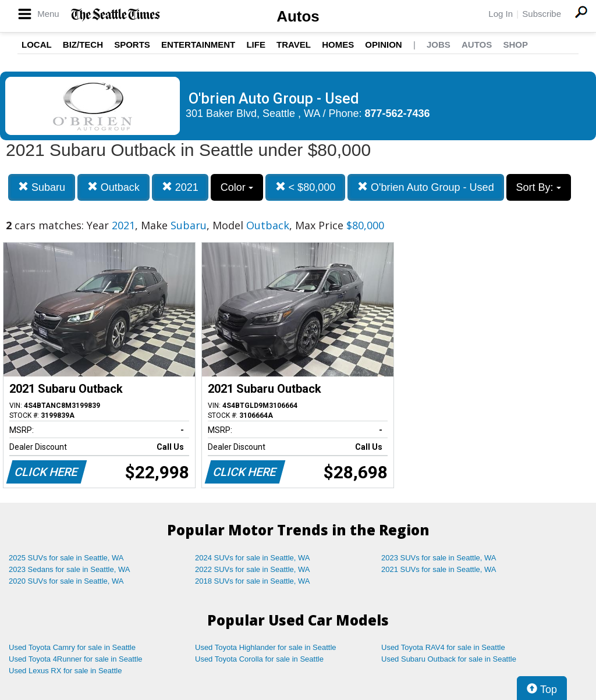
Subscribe (542, 14)
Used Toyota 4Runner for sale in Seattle (76, 659)
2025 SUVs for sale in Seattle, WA (66, 558)
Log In (501, 14)
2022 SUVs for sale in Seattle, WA (253, 569)
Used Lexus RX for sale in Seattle (65, 671)
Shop (515, 45)
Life (256, 45)
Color (237, 187)
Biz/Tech (83, 45)
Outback (113, 187)
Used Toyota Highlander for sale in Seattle (266, 647)
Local (37, 45)
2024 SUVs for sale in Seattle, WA (253, 558)
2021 (180, 187)
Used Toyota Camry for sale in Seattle (72, 647)
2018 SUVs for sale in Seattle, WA (253, 581)
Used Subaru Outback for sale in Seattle (449, 659)
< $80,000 (306, 187)
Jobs (439, 45)
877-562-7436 (398, 113)
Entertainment (198, 45)
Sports (132, 45)
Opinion (383, 45)
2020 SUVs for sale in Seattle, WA (66, 581)
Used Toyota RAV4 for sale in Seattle (443, 647)
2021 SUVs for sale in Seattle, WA (439, 569)
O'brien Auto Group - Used (426, 187)
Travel (294, 45)
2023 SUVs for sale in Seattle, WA (439, 558)
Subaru (42, 187)
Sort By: (539, 187)
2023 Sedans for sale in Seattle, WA (69, 569)
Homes (338, 45)
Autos (298, 16)
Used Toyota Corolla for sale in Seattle (259, 659)
